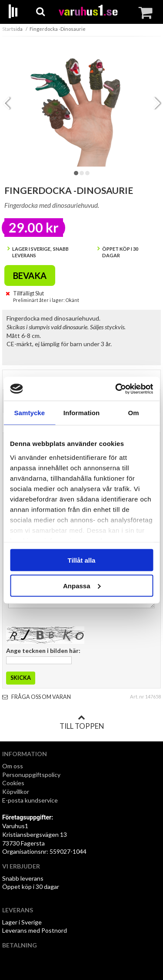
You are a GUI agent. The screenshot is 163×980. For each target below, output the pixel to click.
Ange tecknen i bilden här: (43, 651)
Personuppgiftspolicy (31, 775)
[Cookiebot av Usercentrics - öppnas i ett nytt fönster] (116, 389)
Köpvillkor (16, 792)
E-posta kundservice (31, 800)
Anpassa (82, 585)
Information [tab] (82, 413)
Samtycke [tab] (29, 413)
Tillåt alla (82, 560)
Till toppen (82, 722)
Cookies (13, 783)
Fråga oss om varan (37, 697)
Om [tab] (134, 413)
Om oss (13, 766)
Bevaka (30, 275)
